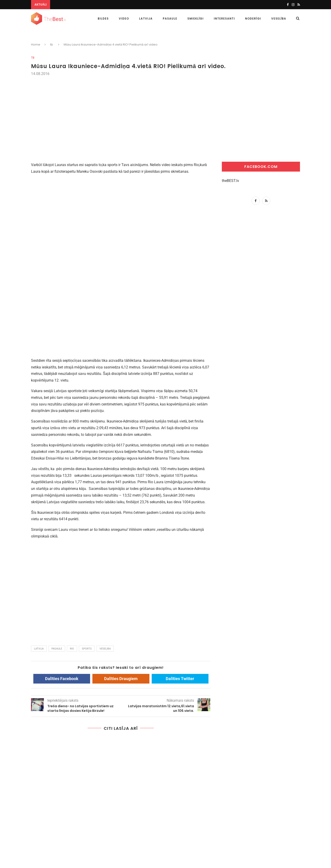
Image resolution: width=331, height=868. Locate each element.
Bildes (103, 19)
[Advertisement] (165, 112)
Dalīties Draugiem (121, 679)
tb (33, 58)
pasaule (57, 649)
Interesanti (224, 19)
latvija (39, 649)
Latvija (146, 19)
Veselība (279, 19)
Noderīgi (253, 19)
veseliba (105, 649)
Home (36, 45)
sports (87, 649)
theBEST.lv (230, 181)
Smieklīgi (195, 19)
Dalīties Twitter (180, 679)
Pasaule (170, 19)
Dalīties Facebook (62, 679)
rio (72, 649)
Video (124, 19)
